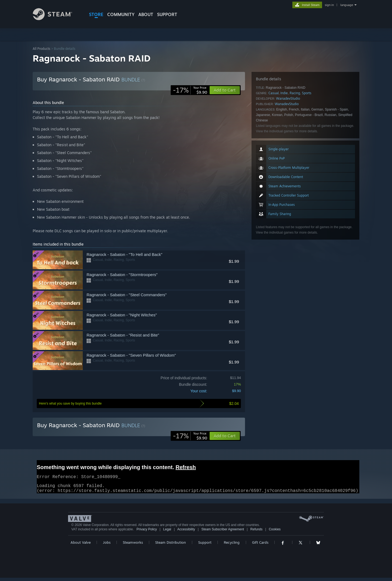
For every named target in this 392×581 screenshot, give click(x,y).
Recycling (232, 546)
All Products (42, 49)
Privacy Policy (147, 533)
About (146, 14)
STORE (96, 14)
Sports (307, 93)
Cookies (275, 533)
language (347, 5)
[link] (190, 90)
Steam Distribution (171, 546)
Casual (274, 93)
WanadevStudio (288, 98)
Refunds (257, 533)
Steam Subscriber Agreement (223, 533)
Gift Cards (260, 546)
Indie (284, 93)
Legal (167, 533)
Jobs (107, 546)
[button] (225, 436)
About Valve (81, 546)
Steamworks (133, 546)
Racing (295, 93)
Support (205, 546)
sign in (329, 5)
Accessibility (186, 533)
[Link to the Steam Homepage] (57, 19)
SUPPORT (167, 14)
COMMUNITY (121, 14)
